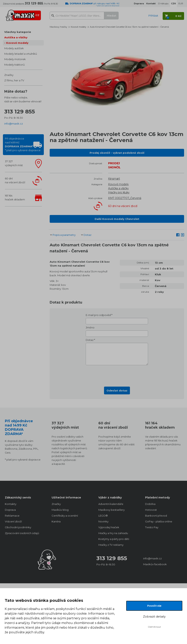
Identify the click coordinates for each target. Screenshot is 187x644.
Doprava (10, 510)
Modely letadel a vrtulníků (21, 54)
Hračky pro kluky (119, 192)
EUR (181, 4)
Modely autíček (14, 48)
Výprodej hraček (109, 527)
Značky (9, 75)
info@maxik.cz (14, 124)
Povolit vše (154, 606)
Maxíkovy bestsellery (112, 510)
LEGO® (103, 516)
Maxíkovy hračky (58, 27)
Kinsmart (114, 179)
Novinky (103, 521)
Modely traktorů (15, 65)
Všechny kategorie (18, 32)
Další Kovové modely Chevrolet (117, 219)
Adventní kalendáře (111, 504)
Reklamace (12, 516)
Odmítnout (154, 627)
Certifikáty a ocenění (65, 516)
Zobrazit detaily (154, 616)
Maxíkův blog (60, 510)
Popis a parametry (64, 235)
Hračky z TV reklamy (111, 545)
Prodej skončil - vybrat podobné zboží (117, 153)
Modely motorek (15, 59)
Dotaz (87, 235)
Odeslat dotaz (117, 390)
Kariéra (56, 521)
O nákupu (163, 4)
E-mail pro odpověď (98, 315)
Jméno (90, 327)
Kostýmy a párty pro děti (114, 539)
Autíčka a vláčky (16, 37)
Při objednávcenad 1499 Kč (23, 144)
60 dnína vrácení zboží (15, 180)
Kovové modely (17, 43)
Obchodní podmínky (18, 527)
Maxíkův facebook (155, 564)
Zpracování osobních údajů (22, 533)
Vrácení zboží (13, 521)
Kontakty (11, 504)
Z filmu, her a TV (14, 80)
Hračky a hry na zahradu (113, 533)
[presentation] (117, 375)
